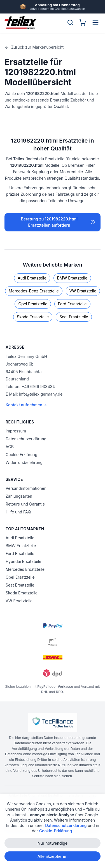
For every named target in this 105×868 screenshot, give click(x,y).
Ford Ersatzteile (72, 304)
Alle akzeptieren (53, 858)
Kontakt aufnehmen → (26, 405)
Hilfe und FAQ (18, 512)
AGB (10, 447)
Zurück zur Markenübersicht (34, 47)
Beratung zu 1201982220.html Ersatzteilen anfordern (58, 222)
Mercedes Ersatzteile (25, 569)
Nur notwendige (53, 845)
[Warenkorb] (83, 22)
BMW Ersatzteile (72, 278)
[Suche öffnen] (70, 22)
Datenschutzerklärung (26, 439)
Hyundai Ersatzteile (23, 561)
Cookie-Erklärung (56, 832)
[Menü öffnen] (95, 22)
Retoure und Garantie (25, 504)
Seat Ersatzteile (74, 317)
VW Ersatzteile (83, 291)
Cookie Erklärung (21, 455)
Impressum (16, 431)
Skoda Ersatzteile (33, 317)
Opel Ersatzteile (33, 304)
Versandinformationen (26, 488)
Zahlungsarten (19, 496)
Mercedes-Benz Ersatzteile (34, 291)
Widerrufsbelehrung (24, 462)
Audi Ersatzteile (32, 278)
